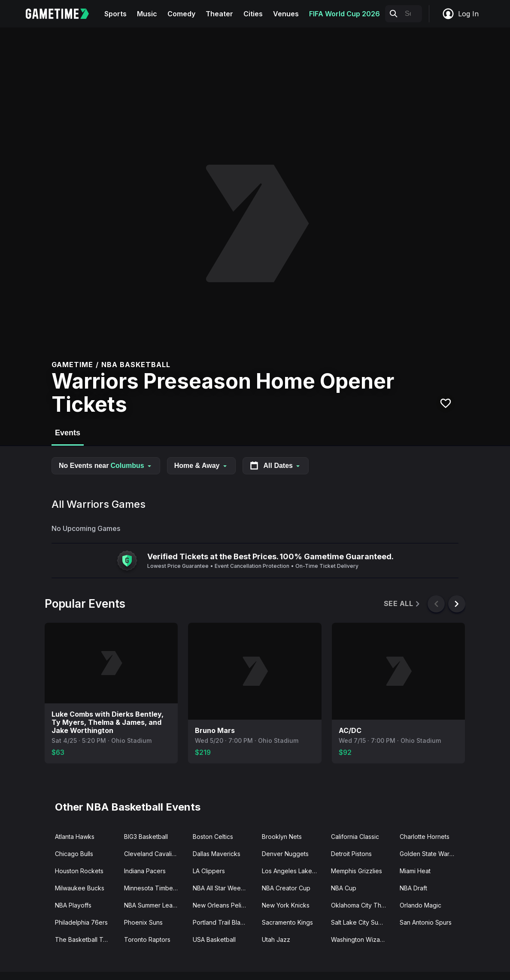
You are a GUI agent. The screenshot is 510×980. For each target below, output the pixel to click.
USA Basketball (214, 939)
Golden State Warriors (431, 854)
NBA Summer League (154, 905)
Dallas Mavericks (217, 854)
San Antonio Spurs (426, 922)
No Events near (106, 466)
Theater (219, 14)
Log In (460, 14)
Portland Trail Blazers (223, 922)
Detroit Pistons (351, 854)
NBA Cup (344, 888)
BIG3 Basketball (146, 837)
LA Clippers (209, 871)
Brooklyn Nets (282, 837)
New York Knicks (286, 905)
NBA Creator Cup (286, 888)
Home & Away (201, 466)
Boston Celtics (213, 837)
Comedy (181, 14)
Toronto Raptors (147, 939)
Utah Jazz (276, 939)
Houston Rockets (79, 871)
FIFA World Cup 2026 (345, 14)
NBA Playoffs (73, 905)
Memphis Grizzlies (357, 871)
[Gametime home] (62, 14)
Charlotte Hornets (425, 837)
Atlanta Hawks (75, 837)
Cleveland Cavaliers (152, 854)
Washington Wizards (360, 939)
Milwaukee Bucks (80, 888)
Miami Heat (415, 871)
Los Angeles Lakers (290, 871)
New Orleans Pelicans (224, 905)
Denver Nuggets (285, 854)
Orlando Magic (420, 905)
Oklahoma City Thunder (362, 905)
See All (402, 604)
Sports (115, 14)
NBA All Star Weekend (224, 888)
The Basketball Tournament (86, 939)
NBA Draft (413, 888)
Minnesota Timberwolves (155, 888)
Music (147, 14)
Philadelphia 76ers (81, 922)
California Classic (355, 837)
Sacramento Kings (287, 922)
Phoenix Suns (143, 922)
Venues (286, 14)
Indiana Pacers (145, 871)
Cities (253, 14)
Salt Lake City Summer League (362, 922)
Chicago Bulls (74, 854)
